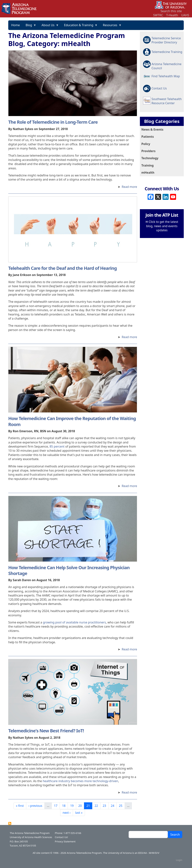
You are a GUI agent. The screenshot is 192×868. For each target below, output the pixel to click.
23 (106, 806)
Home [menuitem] (16, 25)
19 (73, 806)
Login (179, 860)
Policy (146, 144)
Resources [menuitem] (111, 26)
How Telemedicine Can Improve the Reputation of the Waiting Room (72, 421)
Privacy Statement (65, 841)
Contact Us (159, 88)
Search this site (171, 11)
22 (97, 806)
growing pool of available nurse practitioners (74, 622)
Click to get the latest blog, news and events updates (162, 226)
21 (89, 806)
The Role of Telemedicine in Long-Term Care (53, 122)
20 (81, 806)
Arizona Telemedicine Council (166, 66)
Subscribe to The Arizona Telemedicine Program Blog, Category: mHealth (10, 823)
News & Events (152, 129)
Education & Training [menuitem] (79, 26)
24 (114, 806)
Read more (129, 187)
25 (122, 806)
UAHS (185, 15)
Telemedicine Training (167, 52)
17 (57, 806)
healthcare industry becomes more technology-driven (81, 781)
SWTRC (158, 15)
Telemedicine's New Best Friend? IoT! (46, 731)
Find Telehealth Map (166, 76)
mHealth (148, 173)
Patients (148, 137)
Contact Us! (61, 837)
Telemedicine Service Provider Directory (166, 40)
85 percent (57, 446)
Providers (148, 151)
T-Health (172, 15)
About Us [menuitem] (49, 26)
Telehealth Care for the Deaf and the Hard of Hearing (63, 268)
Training (147, 165)
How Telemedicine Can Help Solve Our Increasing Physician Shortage (69, 570)
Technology (150, 158)
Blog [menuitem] (30, 26)
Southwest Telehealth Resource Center (167, 101)
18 (65, 806)
